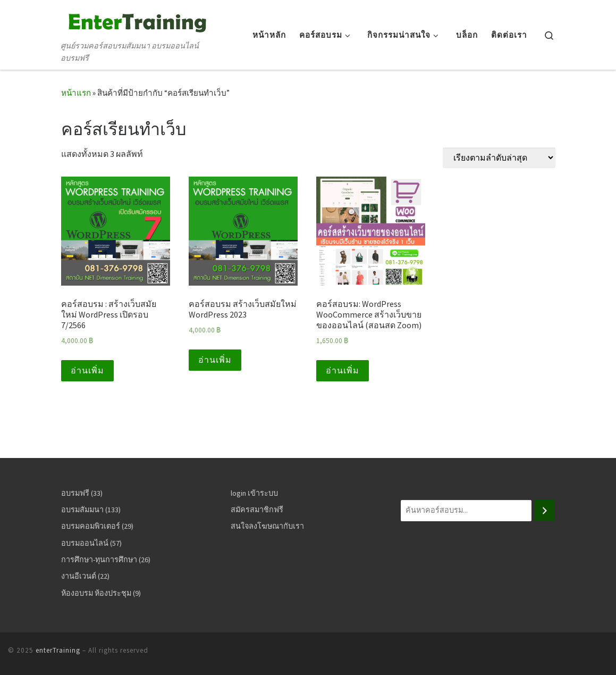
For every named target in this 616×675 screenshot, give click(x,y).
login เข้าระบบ (254, 493)
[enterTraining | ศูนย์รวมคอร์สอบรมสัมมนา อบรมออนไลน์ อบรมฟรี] (136, 21)
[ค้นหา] (545, 511)
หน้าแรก (76, 93)
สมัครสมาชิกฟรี (257, 510)
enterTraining (58, 650)
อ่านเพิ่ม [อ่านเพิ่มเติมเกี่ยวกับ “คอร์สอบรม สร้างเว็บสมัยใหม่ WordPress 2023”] (215, 360)
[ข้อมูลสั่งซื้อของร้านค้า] (499, 158)
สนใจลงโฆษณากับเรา (267, 526)
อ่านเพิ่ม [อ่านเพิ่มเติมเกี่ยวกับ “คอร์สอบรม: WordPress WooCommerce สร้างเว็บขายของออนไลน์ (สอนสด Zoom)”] (343, 370)
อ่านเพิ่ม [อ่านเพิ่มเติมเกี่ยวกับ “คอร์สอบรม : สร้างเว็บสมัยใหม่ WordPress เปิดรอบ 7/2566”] (87, 370)
